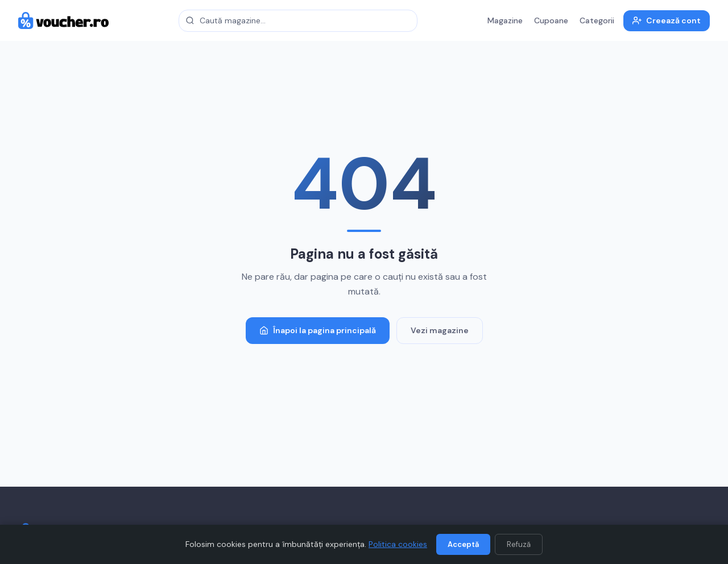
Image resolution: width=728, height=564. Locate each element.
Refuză (519, 544)
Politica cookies (398, 544)
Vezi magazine (440, 330)
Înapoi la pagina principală (318, 330)
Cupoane (551, 20)
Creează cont (667, 20)
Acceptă (463, 544)
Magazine (505, 20)
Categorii (597, 20)
